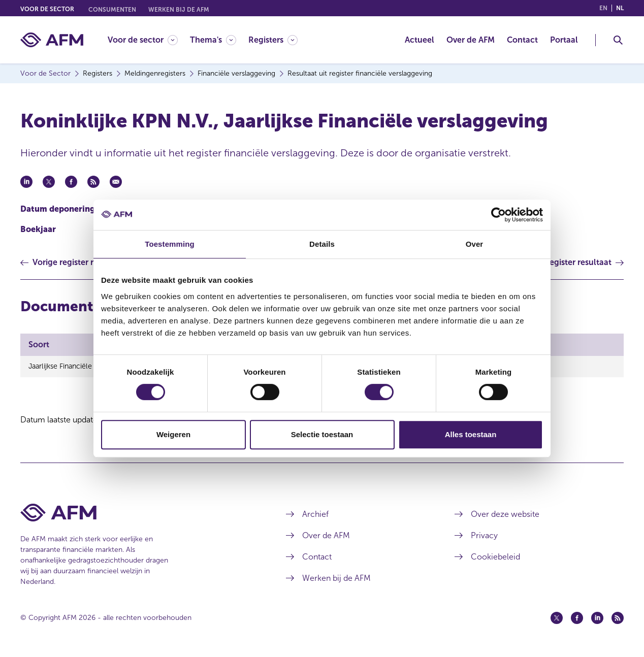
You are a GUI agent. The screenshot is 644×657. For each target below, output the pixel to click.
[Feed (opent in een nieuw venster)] (618, 618)
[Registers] (273, 40)
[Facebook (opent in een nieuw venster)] (577, 618)
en (603, 8)
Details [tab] (322, 244)
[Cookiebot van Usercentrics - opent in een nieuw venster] (498, 215)
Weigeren (173, 434)
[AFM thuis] (52, 40)
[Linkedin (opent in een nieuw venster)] (597, 618)
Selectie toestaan (322, 434)
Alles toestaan (471, 434)
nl (620, 8)
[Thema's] (213, 40)
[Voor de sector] (143, 40)
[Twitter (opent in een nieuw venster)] (557, 618)
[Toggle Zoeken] (618, 40)
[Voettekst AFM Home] (138, 513)
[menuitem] (149, 40)
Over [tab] (475, 244)
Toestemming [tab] (170, 244)
